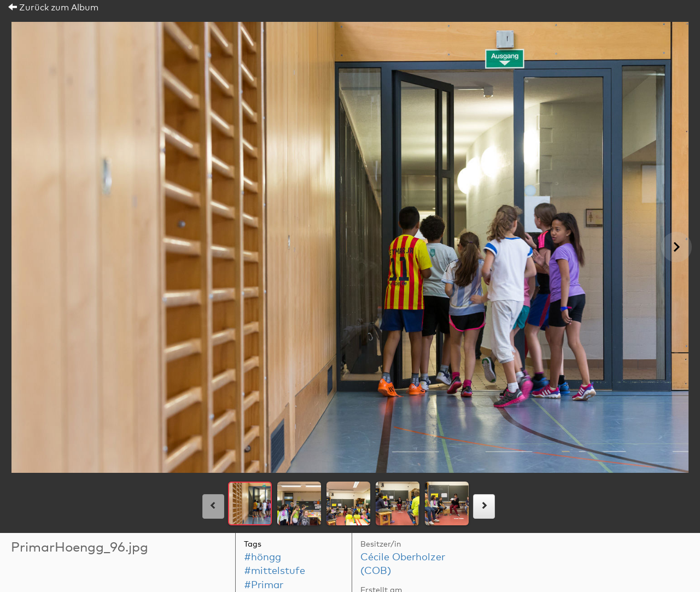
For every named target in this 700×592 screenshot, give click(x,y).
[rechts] (484, 506)
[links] (213, 506)
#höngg (262, 558)
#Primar (264, 585)
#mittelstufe (275, 571)
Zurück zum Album (53, 8)
